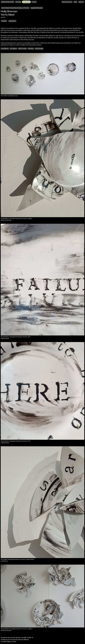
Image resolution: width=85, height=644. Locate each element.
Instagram (12, 21)
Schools (18, 2)
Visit (75, 2)
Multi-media (22, 49)
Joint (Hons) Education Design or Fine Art (15, 8)
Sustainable (39, 49)
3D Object (14, 49)
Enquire (4, 21)
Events (34, 2)
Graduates (26, 2)
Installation (5, 49)
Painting (31, 49)
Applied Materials (37, 8)
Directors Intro (67, 2)
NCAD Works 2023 (8, 2)
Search (81, 2)
